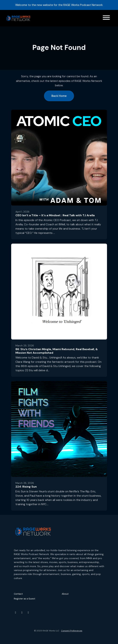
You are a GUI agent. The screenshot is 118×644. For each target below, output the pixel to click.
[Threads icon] (28, 613)
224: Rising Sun (26, 487)
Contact (18, 594)
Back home (59, 96)
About (65, 594)
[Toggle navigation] (106, 18)
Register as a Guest (24, 599)
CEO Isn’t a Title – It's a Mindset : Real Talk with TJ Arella (55, 215)
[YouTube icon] (16, 613)
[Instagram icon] (22, 613)
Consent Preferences (72, 631)
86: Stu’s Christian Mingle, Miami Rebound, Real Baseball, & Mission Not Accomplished (57, 351)
